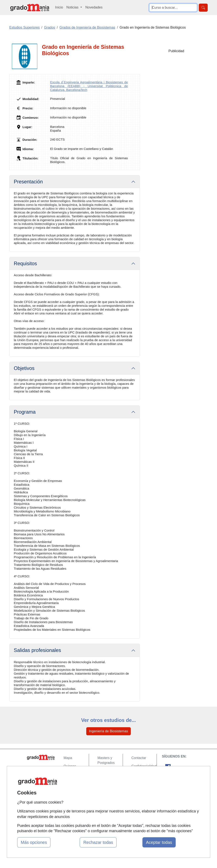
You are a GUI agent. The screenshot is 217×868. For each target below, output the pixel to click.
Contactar (139, 758)
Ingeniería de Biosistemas (108, 731)
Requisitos (25, 264)
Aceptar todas (159, 842)
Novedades (94, 7)
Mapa (68, 758)
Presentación (28, 182)
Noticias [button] (73, 7)
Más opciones (34, 842)
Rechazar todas (98, 842)
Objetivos (24, 368)
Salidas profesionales (37, 650)
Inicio (59, 7)
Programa (25, 412)
